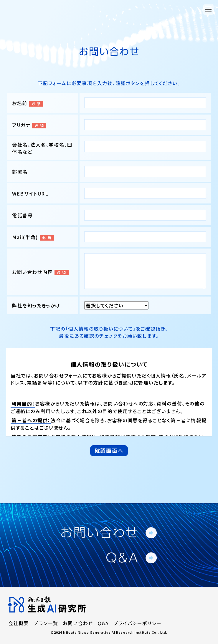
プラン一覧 (46, 623)
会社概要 (19, 623)
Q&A (103, 623)
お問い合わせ (78, 623)
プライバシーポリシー (138, 623)
